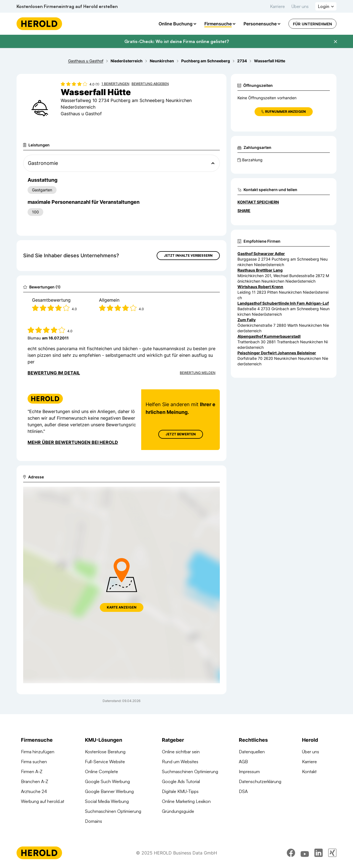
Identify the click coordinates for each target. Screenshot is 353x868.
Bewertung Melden (198, 373)
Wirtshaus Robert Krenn (260, 287)
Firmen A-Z (32, 771)
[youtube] (305, 853)
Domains (93, 821)
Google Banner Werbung (109, 791)
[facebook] (291, 853)
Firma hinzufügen (38, 752)
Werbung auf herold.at (43, 801)
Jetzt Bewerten (181, 434)
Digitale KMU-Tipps (180, 791)
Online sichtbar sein (181, 752)
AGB (243, 762)
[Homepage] (39, 24)
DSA (243, 791)
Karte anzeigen (122, 607)
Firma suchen (34, 762)
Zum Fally (247, 320)
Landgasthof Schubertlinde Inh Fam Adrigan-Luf (283, 303)
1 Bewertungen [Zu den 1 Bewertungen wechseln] (115, 84)
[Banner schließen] (335, 42)
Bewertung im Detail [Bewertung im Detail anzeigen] (54, 373)
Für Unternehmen (312, 24)
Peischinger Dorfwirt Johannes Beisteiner (277, 353)
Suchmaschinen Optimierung (113, 811)
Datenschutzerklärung (260, 781)
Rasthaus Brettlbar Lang (260, 270)
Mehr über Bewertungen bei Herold (73, 442)
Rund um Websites (180, 762)
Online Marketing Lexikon (186, 801)
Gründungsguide (178, 811)
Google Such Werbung (107, 781)
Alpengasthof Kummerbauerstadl (269, 336)
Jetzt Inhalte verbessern (188, 255)
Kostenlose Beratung (105, 752)
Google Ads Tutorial (181, 781)
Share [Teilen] (244, 211)
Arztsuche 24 (34, 791)
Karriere (277, 6)
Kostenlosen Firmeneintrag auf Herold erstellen (67, 6)
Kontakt (309, 771)
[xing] (332, 853)
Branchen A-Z (35, 781)
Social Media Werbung (107, 801)
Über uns (300, 6)
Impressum (249, 771)
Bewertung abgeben (150, 84)
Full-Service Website (105, 762)
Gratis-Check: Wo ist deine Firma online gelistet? (177, 41)
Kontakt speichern (258, 202)
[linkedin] (319, 853)
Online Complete (101, 771)
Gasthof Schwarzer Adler (261, 254)
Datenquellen (252, 752)
